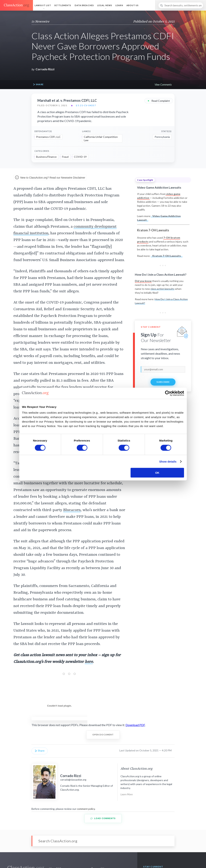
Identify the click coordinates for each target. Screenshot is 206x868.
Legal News (105, 5)
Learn (119, 5)
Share (38, 85)
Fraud (65, 157)
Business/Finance (46, 157)
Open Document (103, 735)
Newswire (42, 22)
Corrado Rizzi (45, 69)
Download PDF (135, 725)
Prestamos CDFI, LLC (48, 137)
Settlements (63, 5)
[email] (163, 369)
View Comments (163, 85)
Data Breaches (84, 5)
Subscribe (163, 382)
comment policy (86, 809)
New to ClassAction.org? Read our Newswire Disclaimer (50, 178)
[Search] (181, 5)
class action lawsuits (162, 289)
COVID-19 (80, 157)
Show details (168, 461)
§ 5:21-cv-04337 (86, 105)
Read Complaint (159, 101)
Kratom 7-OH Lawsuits (167, 256)
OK (157, 473)
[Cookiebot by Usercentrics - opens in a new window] (168, 393)
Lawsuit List (43, 5)
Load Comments (103, 818)
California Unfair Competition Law (101, 138)
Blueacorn (72, 510)
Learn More (127, 794)
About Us (133, 5)
